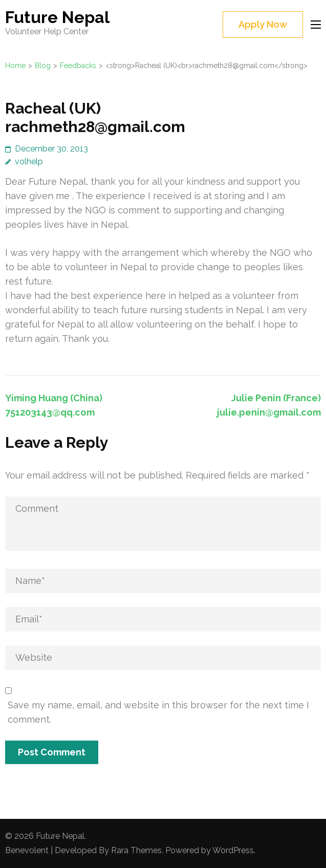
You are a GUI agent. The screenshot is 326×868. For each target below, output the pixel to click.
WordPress (233, 850)
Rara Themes (136, 850)
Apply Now (263, 24)
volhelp (29, 161)
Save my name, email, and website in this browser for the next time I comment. (158, 712)
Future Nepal (57, 17)
